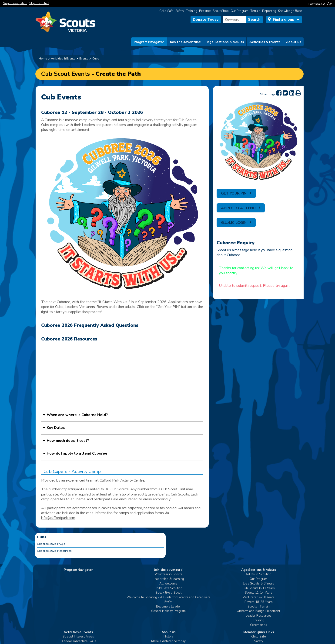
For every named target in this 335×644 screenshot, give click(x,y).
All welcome (168, 584)
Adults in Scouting (258, 574)
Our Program (240, 11)
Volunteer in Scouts (168, 574)
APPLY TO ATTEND (238, 208)
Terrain (255, 11)
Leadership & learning (169, 579)
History (169, 637)
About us (294, 42)
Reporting (269, 11)
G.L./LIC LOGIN (234, 223)
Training (192, 11)
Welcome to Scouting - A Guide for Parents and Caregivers (168, 597)
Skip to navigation (15, 3)
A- (325, 4)
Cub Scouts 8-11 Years (259, 588)
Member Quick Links (258, 632)
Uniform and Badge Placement (258, 611)
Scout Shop (221, 11)
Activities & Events (265, 42)
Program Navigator (149, 42)
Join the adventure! (186, 42)
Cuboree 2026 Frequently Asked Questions (90, 325)
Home (43, 59)
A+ (330, 4)
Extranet (205, 11)
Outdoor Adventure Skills (78, 641)
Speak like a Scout (168, 593)
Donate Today (206, 20)
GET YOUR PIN (234, 193)
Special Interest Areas (78, 637)
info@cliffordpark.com (58, 518)
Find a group (284, 20)
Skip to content (39, 3)
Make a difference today (168, 641)
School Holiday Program (168, 611)
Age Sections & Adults (225, 42)
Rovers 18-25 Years (259, 602)
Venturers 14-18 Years (259, 597)
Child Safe (166, 11)
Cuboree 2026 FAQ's (51, 544)
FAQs (168, 602)
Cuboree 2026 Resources (69, 339)
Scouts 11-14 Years (259, 593)
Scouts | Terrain (259, 607)
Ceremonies (259, 625)
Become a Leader (169, 607)
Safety (180, 11)
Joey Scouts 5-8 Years (259, 584)
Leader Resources (258, 616)
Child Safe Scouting (168, 588)
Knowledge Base (290, 11)
